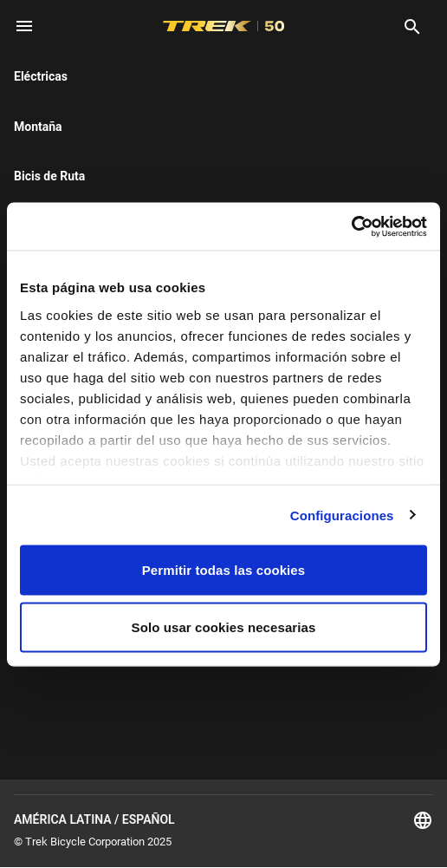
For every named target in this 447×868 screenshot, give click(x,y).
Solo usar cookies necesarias (224, 627)
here (117, 158)
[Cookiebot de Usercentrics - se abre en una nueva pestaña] (351, 226)
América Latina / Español (223, 820)
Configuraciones (342, 515)
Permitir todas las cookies (224, 570)
